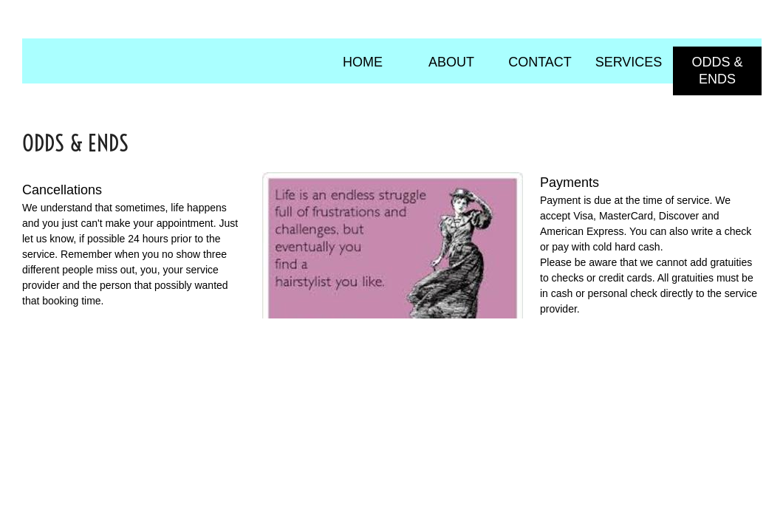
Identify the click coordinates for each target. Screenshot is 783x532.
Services (629, 62)
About (451, 62)
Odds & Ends (717, 71)
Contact (540, 62)
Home (363, 62)
